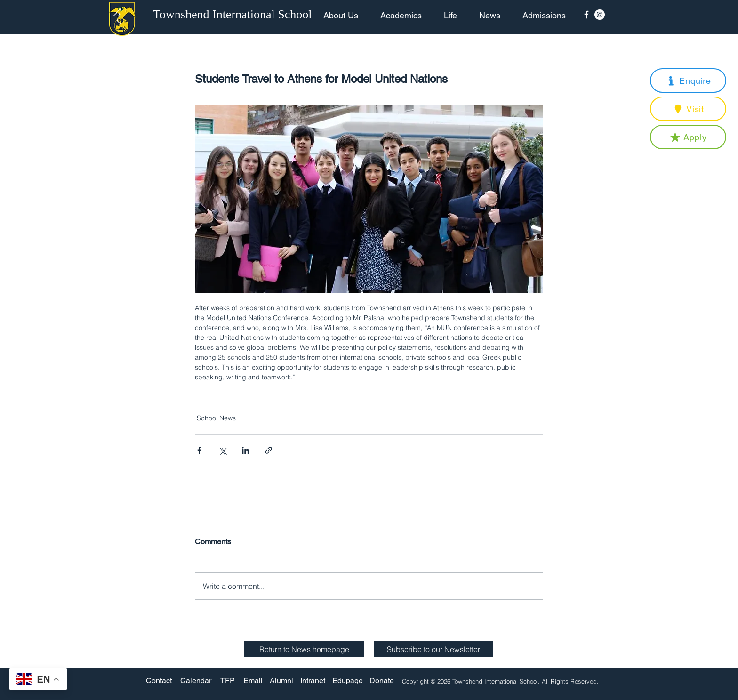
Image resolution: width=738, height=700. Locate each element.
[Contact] (159, 681)
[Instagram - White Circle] (600, 15)
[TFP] (228, 681)
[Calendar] (196, 681)
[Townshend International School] (234, 15)
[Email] (253, 681)
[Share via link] (269, 450)
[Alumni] (281, 681)
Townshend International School (495, 681)
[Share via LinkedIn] (245, 450)
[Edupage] (348, 681)
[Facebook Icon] (586, 15)
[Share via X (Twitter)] (222, 450)
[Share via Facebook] (199, 450)
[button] (688, 80)
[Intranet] (313, 681)
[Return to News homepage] (304, 649)
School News (216, 418)
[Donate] (382, 681)
